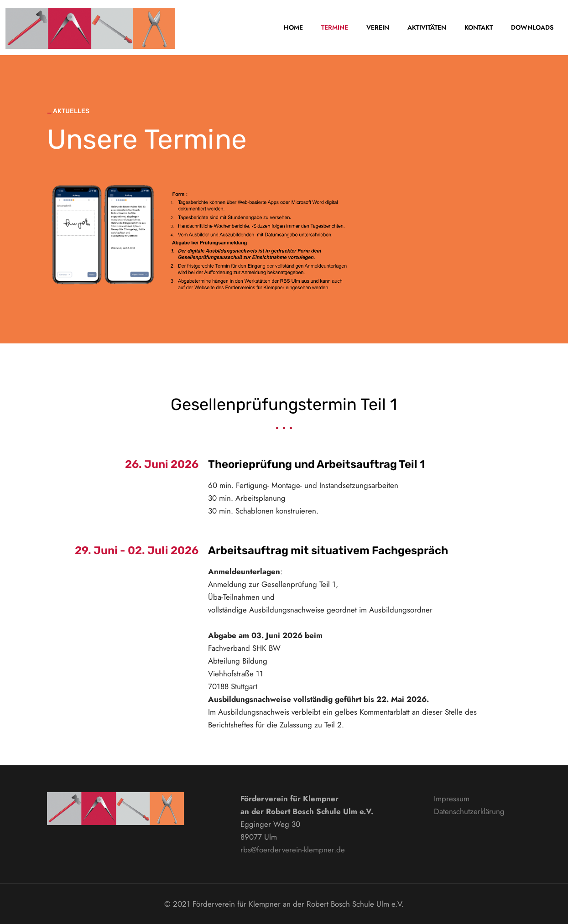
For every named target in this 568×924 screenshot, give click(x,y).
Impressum (452, 799)
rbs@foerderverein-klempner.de (293, 850)
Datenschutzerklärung (469, 811)
